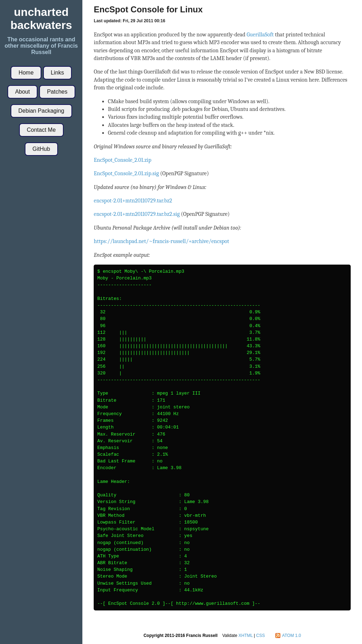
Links (57, 73)
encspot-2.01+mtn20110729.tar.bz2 (133, 201)
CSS (261, 636)
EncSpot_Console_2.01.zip (122, 160)
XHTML (245, 636)
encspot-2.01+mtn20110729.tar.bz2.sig (137, 214)
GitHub (41, 149)
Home (26, 73)
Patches (57, 92)
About (23, 92)
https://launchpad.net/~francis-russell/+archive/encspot (161, 241)
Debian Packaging (41, 111)
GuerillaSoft (260, 35)
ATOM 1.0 (292, 636)
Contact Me (41, 130)
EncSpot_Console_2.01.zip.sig (126, 173)
